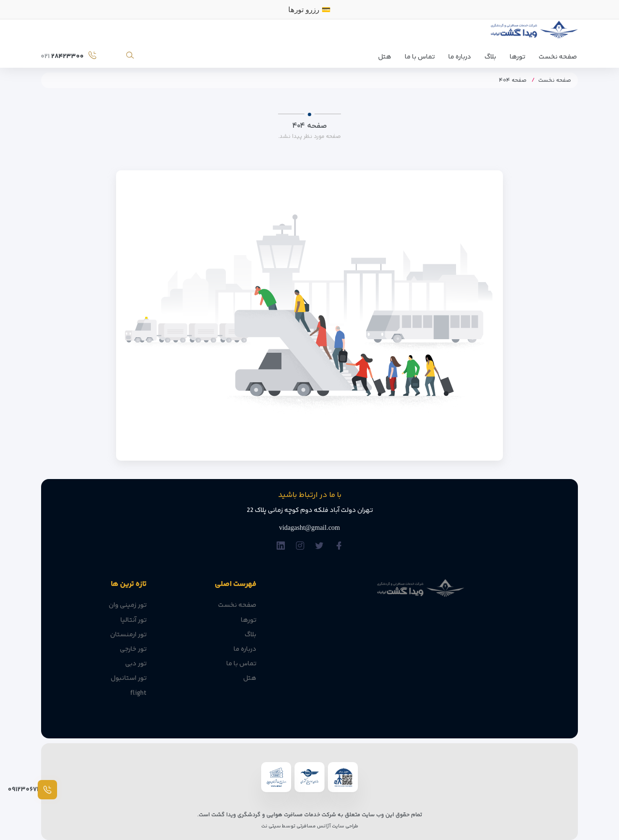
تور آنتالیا (133, 620)
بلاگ (490, 57)
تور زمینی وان (128, 605)
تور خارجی (133, 649)
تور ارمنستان (128, 635)
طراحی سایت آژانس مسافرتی (327, 826)
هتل (385, 57)
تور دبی (136, 664)
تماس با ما (420, 57)
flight (138, 693)
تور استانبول (129, 678)
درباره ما (460, 57)
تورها (517, 57)
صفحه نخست (558, 57)
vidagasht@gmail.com (309, 528)
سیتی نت (271, 826)
